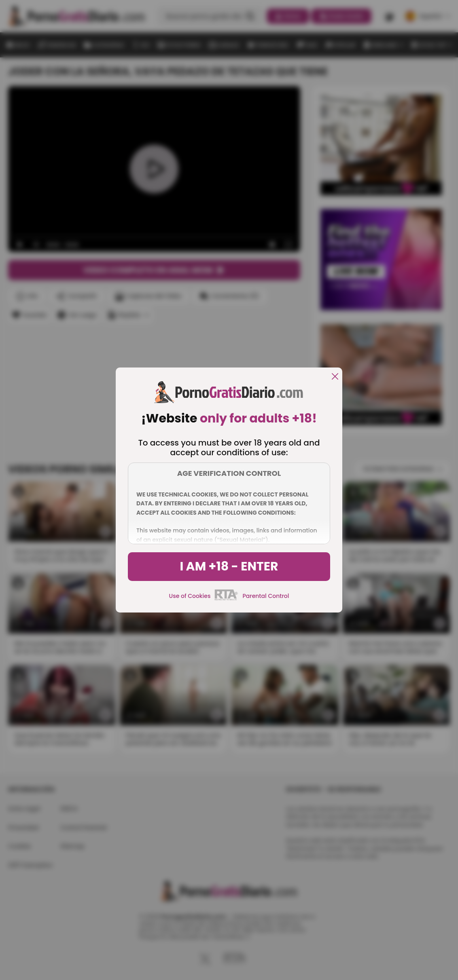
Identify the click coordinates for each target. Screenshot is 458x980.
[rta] (226, 599)
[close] (335, 377)
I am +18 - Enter (229, 566)
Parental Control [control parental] (266, 596)
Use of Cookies (190, 596)
